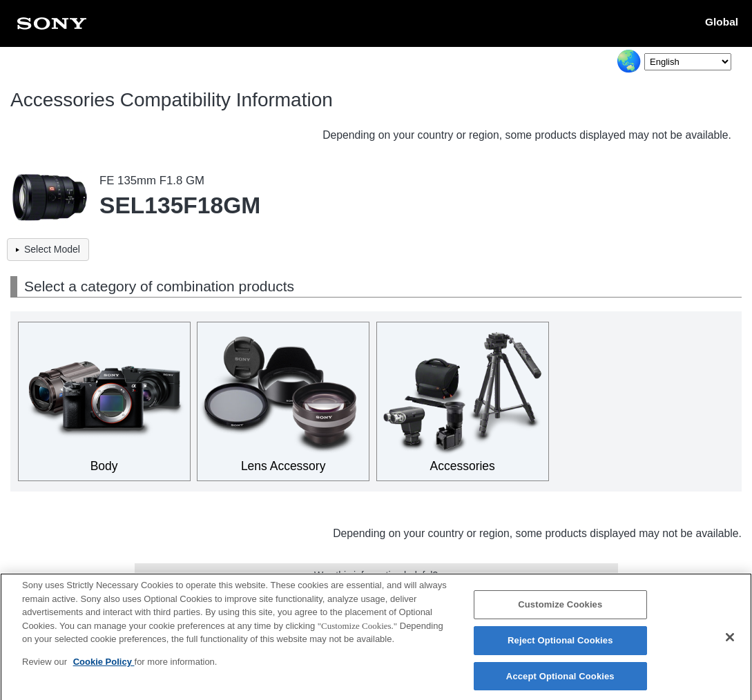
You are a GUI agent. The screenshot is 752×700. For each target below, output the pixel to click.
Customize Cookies (560, 610)
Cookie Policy (104, 667)
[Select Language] (688, 62)
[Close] (730, 643)
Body (104, 466)
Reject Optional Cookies (560, 646)
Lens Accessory (283, 466)
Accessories (463, 466)
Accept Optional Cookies (560, 682)
